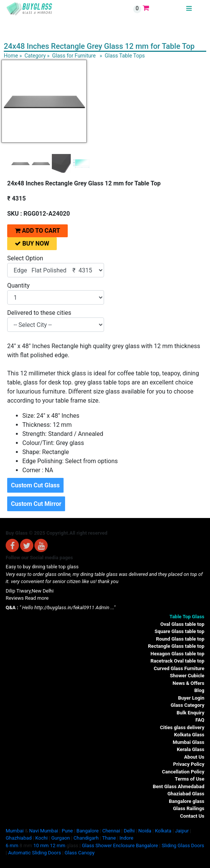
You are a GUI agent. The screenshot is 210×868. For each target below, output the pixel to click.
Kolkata (163, 831)
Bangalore (87, 831)
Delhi (129, 831)
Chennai (111, 831)
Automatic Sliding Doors (34, 853)
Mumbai (15, 831)
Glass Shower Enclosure (108, 845)
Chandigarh (86, 838)
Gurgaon (60, 838)
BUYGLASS (173, 9)
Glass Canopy (80, 853)
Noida (145, 831)
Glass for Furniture (74, 56)
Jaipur (182, 831)
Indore (127, 838)
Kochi (41, 838)
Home (11, 56)
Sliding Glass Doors (183, 845)
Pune (67, 831)
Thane (109, 838)
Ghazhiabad (19, 838)
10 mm (41, 845)
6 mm (12, 845)
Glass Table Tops (125, 56)
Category (35, 56)
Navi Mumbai (44, 831)
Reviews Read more (27, 598)
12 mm (58, 845)
